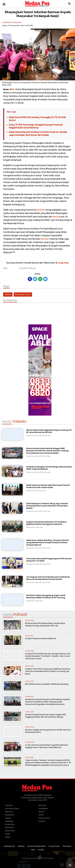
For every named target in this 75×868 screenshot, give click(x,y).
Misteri (41, 812)
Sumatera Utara (33, 436)
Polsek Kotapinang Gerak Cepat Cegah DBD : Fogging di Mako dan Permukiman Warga (46, 716)
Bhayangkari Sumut (23, 294)
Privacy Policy (54, 846)
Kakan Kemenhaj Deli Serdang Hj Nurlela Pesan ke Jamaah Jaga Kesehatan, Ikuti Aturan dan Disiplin (38, 133)
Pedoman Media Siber (37, 846)
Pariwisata (9, 827)
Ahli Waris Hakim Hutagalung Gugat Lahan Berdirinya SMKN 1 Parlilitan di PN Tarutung (46, 596)
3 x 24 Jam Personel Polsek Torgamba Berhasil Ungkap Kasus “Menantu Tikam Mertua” (46, 746)
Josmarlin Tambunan (12, 22)
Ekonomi (42, 805)
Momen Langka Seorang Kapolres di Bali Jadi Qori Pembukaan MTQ (48, 731)
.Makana (8, 294)
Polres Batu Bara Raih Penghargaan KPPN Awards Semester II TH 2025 (49, 560)
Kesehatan (10, 824)
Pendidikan (43, 809)
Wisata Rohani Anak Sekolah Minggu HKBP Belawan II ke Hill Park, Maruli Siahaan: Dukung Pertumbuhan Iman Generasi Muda (47, 451)
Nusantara (31, 491)
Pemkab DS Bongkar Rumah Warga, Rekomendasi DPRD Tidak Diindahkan (49, 468)
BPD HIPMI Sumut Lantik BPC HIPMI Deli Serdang (47, 684)
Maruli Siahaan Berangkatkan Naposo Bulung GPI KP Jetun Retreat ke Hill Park (49, 431)
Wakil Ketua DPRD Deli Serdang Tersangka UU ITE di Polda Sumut (37, 119)
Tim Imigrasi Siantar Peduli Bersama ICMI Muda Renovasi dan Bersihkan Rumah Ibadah (48, 578)
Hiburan (42, 821)
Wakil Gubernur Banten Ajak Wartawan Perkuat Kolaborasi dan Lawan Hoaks (48, 486)
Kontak (41, 850)
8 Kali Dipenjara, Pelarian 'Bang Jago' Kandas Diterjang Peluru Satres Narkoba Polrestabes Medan (47, 506)
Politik (7, 834)
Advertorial (10, 831)
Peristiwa (9, 805)
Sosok (41, 815)
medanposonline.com (36, 858)
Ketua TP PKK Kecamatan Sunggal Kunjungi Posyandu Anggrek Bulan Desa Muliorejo (36, 126)
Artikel (8, 837)
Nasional (9, 812)
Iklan (33, 850)
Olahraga (9, 821)
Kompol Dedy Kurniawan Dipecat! (41, 638)
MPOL (12, 89)
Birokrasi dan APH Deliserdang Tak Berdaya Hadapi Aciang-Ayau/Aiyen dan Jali (45, 624)
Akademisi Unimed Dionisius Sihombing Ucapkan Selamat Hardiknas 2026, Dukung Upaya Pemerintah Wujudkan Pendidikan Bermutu (48, 702)
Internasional (44, 818)
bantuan (40, 210)
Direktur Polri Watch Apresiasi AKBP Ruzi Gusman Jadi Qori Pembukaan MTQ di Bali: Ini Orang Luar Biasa (48, 671)
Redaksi (21, 846)
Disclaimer (67, 846)
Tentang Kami (9, 846)
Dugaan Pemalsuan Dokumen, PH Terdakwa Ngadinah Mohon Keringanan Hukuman (46, 523)
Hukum (29, 527)
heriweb (50, 858)
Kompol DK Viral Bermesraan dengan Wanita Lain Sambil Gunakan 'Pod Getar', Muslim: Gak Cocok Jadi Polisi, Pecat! (48, 656)
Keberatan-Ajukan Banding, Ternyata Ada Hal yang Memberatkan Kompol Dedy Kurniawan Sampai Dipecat (47, 542)
